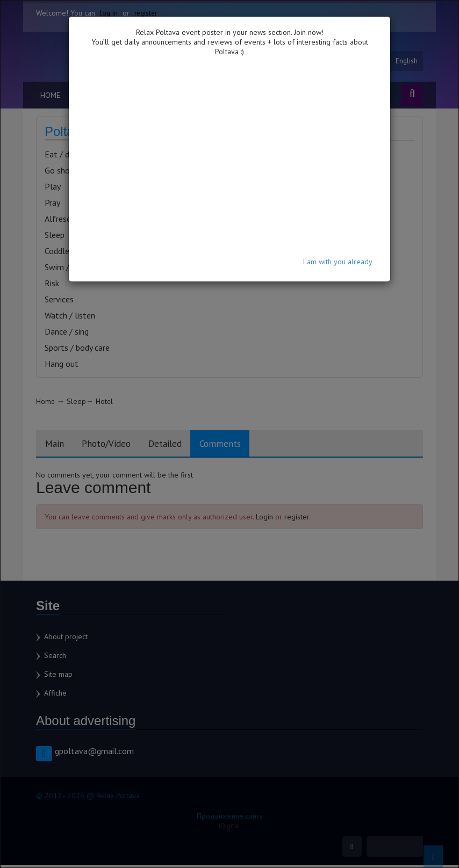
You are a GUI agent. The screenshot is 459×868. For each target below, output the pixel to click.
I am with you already (338, 262)
